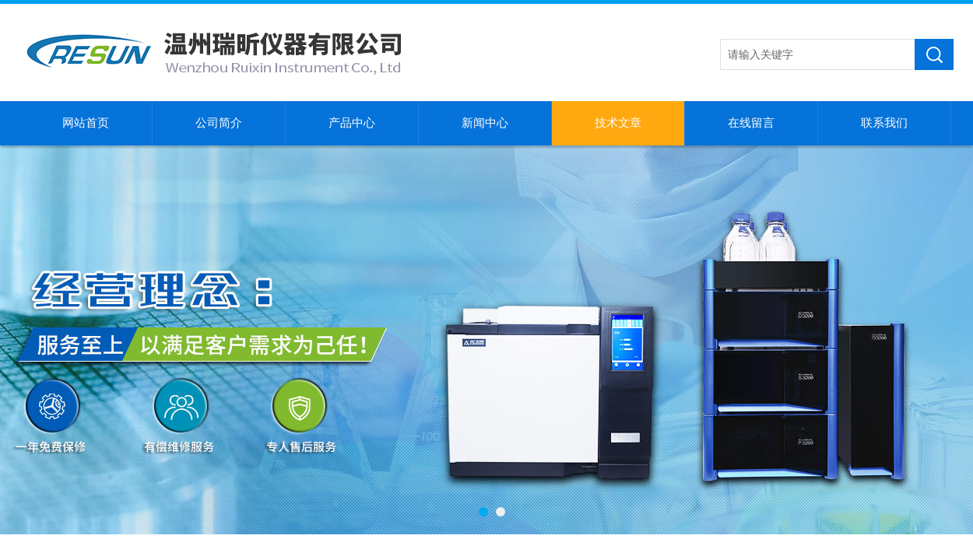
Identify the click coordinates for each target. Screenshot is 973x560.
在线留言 (751, 123)
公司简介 (219, 123)
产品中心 (352, 123)
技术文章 (618, 123)
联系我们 (884, 123)
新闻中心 (485, 123)
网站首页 (86, 123)
